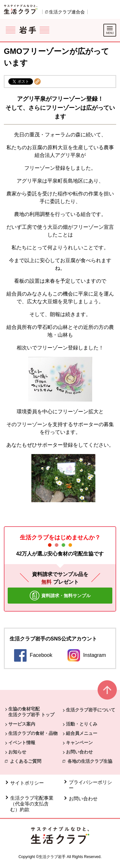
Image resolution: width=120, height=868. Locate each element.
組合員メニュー (82, 733)
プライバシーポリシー (90, 785)
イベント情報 (22, 743)
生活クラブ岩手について (91, 710)
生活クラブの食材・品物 (33, 733)
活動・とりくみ (82, 724)
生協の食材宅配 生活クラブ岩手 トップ (31, 712)
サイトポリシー (27, 783)
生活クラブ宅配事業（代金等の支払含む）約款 (32, 804)
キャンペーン (79, 743)
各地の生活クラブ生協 (90, 761)
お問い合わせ (79, 752)
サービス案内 (22, 724)
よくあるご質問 (26, 761)
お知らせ (17, 752)
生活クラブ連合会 (67, 12)
